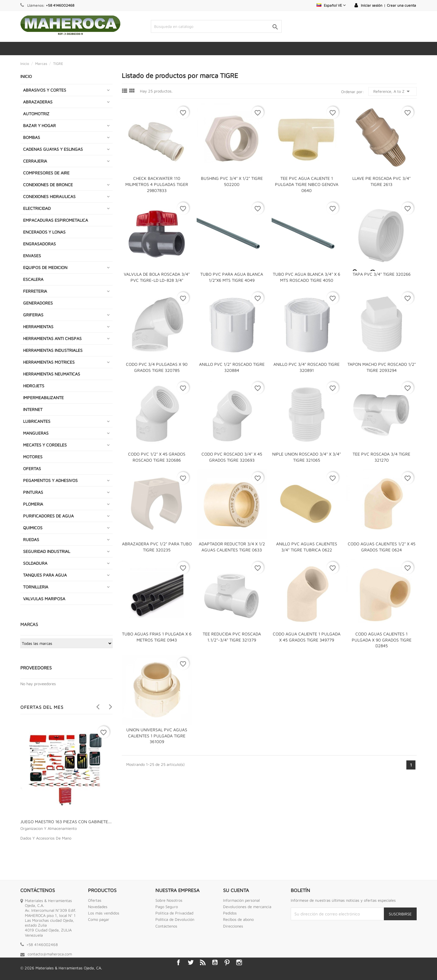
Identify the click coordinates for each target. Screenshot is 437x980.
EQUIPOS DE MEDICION (45, 267)
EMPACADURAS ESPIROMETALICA (56, 220)
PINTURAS (33, 492)
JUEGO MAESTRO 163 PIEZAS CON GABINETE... (66, 822)
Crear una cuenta (401, 5)
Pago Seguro (167, 907)
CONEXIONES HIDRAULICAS (49, 196)
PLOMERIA (33, 504)
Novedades (98, 907)
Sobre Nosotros (169, 900)
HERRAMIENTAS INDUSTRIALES (53, 350)
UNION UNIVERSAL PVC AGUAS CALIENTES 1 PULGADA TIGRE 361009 (157, 736)
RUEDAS (31, 539)
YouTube (215, 962)
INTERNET (33, 409)
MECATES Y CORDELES (45, 445)
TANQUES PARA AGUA (45, 575)
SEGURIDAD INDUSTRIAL (47, 551)
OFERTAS (32, 468)
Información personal (241, 900)
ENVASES (32, 256)
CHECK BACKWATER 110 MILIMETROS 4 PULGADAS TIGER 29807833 (157, 184)
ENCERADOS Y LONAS (44, 232)
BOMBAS (32, 137)
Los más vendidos (104, 913)
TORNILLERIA (36, 587)
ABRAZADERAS (38, 102)
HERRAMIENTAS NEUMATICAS (52, 374)
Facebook (178, 962)
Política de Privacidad (174, 913)
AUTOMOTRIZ (36, 114)
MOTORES (33, 457)
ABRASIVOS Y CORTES (45, 90)
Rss (203, 962)
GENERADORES (38, 303)
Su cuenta (236, 890)
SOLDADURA (35, 563)
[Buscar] (216, 26)
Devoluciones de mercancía (247, 907)
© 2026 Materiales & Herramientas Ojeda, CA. (61, 968)
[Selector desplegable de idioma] (331, 5)
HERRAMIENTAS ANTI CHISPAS (52, 338)
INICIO (26, 76)
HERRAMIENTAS (38, 327)
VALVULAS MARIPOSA (44, 599)
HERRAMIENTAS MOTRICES (49, 362)
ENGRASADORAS (39, 244)
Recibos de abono (238, 919)
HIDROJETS (34, 386)
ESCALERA (33, 279)
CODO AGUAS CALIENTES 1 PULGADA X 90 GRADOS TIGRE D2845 (382, 640)
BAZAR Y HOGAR (39, 125)
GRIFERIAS (33, 315)
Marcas (29, 624)
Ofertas (95, 900)
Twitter (191, 962)
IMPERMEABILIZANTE (43, 397)
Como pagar (99, 919)
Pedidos (230, 913)
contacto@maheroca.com (50, 954)
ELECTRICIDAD (37, 208)
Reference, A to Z (393, 91)
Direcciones (233, 926)
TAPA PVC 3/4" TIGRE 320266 (382, 274)
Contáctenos (166, 926)
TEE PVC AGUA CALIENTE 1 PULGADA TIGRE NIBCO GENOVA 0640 (307, 184)
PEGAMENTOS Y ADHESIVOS (50, 480)
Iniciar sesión (372, 5)
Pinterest (227, 962)
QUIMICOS (33, 528)
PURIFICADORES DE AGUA (48, 516)
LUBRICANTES (37, 421)
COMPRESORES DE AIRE (46, 173)
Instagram (239, 962)
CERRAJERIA (35, 161)
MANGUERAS (36, 433)
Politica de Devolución (175, 919)
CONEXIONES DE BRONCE (48, 185)
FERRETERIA (35, 291)
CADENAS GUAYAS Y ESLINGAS (53, 149)
